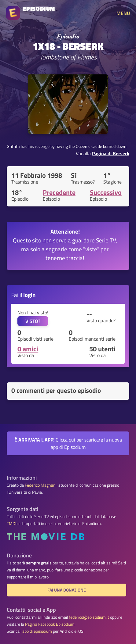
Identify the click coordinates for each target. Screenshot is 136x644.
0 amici (28, 349)
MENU (123, 13)
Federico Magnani (41, 485)
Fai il (24, 295)
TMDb (12, 524)
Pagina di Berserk (111, 153)
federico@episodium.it (89, 617)
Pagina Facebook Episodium (50, 624)
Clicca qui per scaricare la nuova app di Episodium (68, 443)
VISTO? (33, 321)
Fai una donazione (67, 590)
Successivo (106, 192)
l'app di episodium (36, 631)
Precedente (59, 192)
